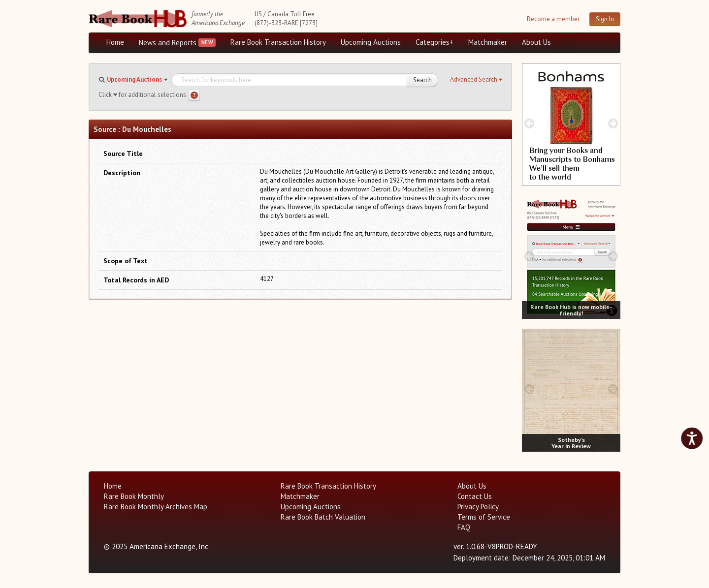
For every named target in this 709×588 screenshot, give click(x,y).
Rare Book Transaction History (278, 42)
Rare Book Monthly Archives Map (156, 507)
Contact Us (475, 496)
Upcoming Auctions (371, 42)
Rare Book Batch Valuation (323, 517)
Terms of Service (484, 517)
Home (115, 42)
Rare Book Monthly (134, 496)
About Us (536, 42)
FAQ (464, 527)
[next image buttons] (613, 123)
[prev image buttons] (529, 123)
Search (422, 80)
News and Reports (168, 43)
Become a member (553, 19)
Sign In (605, 19)
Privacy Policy (478, 507)
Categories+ (435, 42)
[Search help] (194, 95)
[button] (476, 80)
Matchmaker (488, 42)
